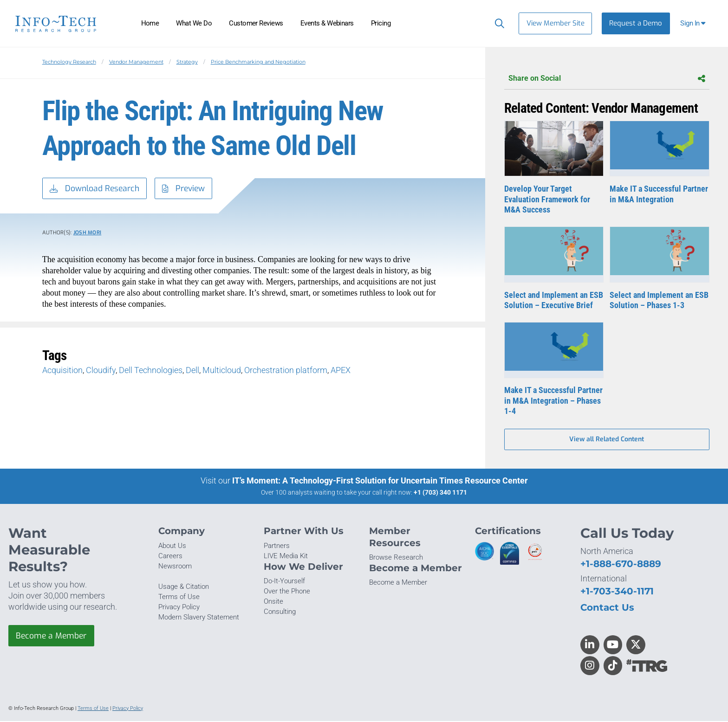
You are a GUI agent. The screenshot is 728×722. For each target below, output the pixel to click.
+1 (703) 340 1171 (440, 493)
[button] (694, 23)
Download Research (96, 189)
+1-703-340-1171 (617, 592)
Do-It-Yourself (284, 582)
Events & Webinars (327, 23)
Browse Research (396, 558)
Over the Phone (287, 592)
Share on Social (607, 79)
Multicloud (222, 371)
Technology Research (69, 62)
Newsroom (175, 567)
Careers (170, 557)
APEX (341, 371)
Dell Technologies (151, 371)
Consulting (280, 613)
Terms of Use (179, 598)
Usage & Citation (184, 587)
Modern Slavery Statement (199, 619)
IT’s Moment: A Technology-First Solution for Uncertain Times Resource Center (380, 481)
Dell (192, 371)
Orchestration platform (286, 371)
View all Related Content (607, 440)
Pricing (381, 23)
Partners (277, 547)
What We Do (194, 23)
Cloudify (101, 371)
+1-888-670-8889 (621, 564)
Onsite (273, 603)
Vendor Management (136, 62)
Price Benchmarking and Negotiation (258, 62)
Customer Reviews (256, 23)
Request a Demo (636, 23)
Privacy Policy (179, 608)
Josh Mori (88, 233)
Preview (188, 189)
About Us (172, 547)
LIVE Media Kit (286, 557)
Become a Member (52, 637)
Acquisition (62, 371)
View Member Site (556, 23)
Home (150, 23)
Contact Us (607, 608)
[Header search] (497, 23)
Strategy (187, 62)
